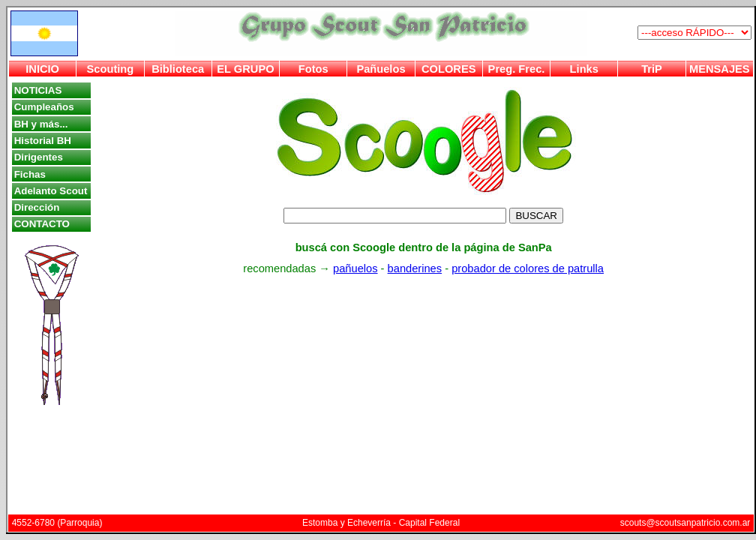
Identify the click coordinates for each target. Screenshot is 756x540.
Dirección (37, 207)
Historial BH (43, 141)
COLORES (448, 69)
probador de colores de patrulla (528, 268)
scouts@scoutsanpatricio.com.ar (685, 523)
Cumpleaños (44, 107)
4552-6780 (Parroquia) (57, 523)
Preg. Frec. (517, 69)
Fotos (313, 69)
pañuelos (355, 268)
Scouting (111, 69)
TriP (652, 69)
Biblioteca (178, 69)
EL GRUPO (245, 69)
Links (584, 69)
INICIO (42, 69)
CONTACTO (42, 224)
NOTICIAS (38, 90)
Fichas (30, 174)
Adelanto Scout (51, 191)
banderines (415, 268)
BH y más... (41, 124)
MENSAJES (720, 69)
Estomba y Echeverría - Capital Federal (381, 523)
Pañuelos (381, 69)
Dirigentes (39, 157)
